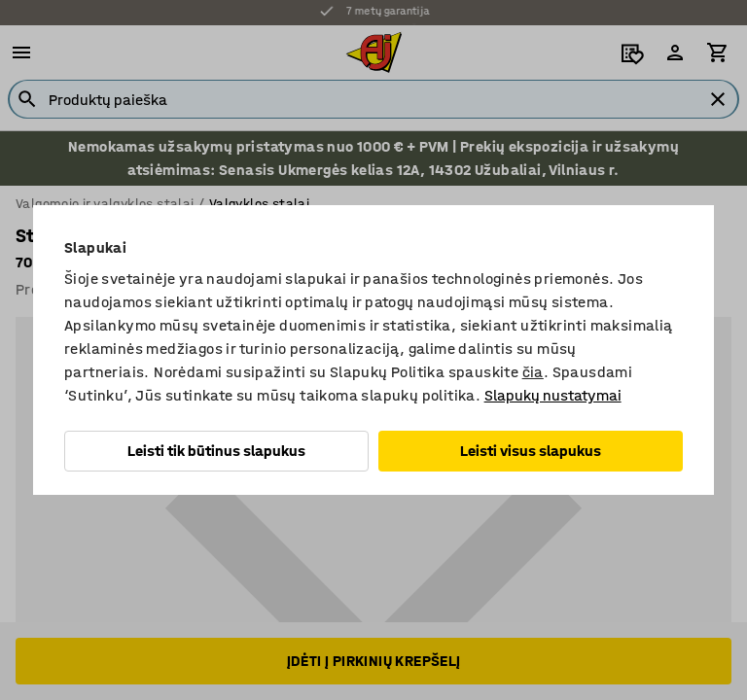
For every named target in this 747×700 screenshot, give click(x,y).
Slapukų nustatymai (553, 395)
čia (533, 372)
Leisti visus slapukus (531, 451)
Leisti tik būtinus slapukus (216, 451)
